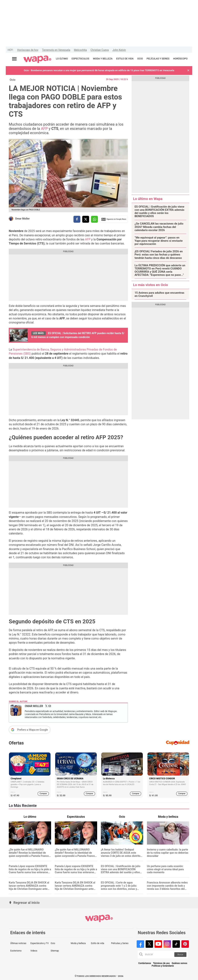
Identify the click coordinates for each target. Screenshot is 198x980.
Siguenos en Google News (114, 219)
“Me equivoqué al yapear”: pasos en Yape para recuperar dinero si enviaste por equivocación (159, 241)
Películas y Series (120, 943)
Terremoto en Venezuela (56, 50)
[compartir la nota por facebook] (77, 219)
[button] (188, 71)
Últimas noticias (18, 943)
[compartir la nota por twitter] (86, 219)
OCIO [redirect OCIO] (140, 59)
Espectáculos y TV (40, 943)
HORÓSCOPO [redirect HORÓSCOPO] (180, 59)
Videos (34, 951)
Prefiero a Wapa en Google (33, 730)
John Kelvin (119, 50)
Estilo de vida (98, 943)
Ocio (13, 80)
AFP (44, 129)
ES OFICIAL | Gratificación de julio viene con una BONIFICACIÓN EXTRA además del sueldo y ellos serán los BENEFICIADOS (159, 212)
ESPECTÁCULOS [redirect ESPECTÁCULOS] (80, 59)
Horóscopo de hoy (28, 50)
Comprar (43, 794)
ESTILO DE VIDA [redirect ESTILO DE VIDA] (125, 59)
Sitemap (55, 951)
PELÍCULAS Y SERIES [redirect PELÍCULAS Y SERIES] (158, 59)
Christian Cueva (100, 50)
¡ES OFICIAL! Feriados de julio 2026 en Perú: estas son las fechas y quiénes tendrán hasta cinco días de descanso (159, 255)
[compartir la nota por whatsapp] (94, 219)
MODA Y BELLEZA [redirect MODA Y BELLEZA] (103, 59)
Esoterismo (16, 951)
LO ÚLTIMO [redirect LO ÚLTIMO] (62, 59)
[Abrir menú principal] (14, 59)
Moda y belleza (78, 943)
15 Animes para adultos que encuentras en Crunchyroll (159, 294)
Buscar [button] (180, 955)
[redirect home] (37, 59)
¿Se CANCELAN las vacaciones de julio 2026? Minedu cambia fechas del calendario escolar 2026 (159, 227)
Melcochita (80, 50)
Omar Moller (22, 219)
